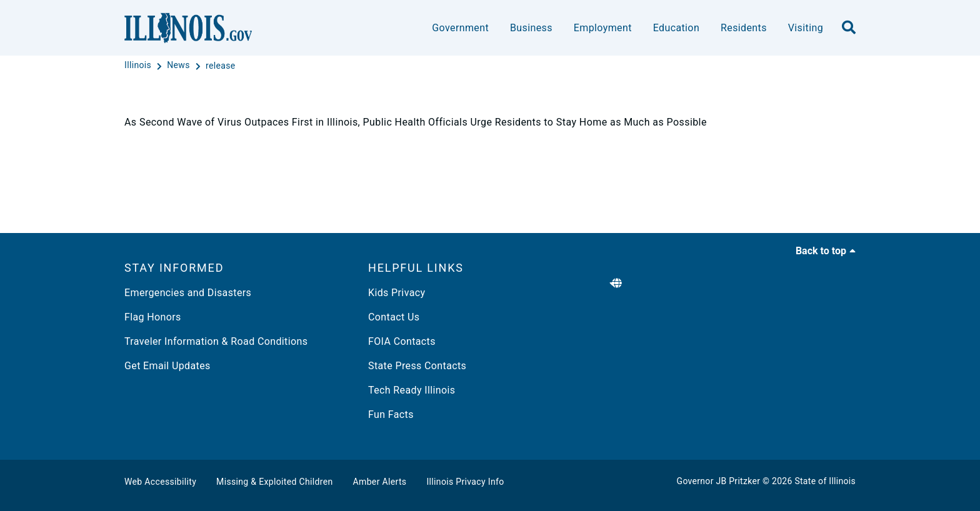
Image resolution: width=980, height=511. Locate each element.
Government (460, 28)
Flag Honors (153, 317)
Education (676, 28)
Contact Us (394, 317)
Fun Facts (391, 414)
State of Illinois (825, 481)
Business (531, 28)
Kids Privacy (397, 293)
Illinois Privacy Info (465, 482)
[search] (849, 28)
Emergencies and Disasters (188, 293)
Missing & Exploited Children (274, 482)
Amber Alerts (380, 482)
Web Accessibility (160, 482)
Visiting (806, 28)
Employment (603, 28)
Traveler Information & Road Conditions (216, 341)
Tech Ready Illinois (412, 390)
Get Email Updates (167, 366)
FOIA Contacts (402, 341)
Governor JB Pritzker (719, 481)
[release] (221, 66)
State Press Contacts (417, 366)
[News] (179, 66)
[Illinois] (139, 66)
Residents (744, 28)
